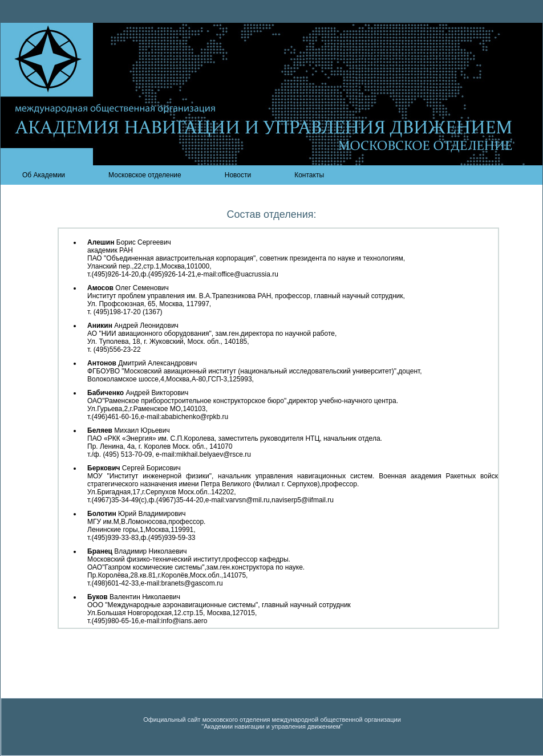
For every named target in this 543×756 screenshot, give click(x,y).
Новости (238, 175)
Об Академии (44, 175)
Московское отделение (145, 175)
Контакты (309, 175)
